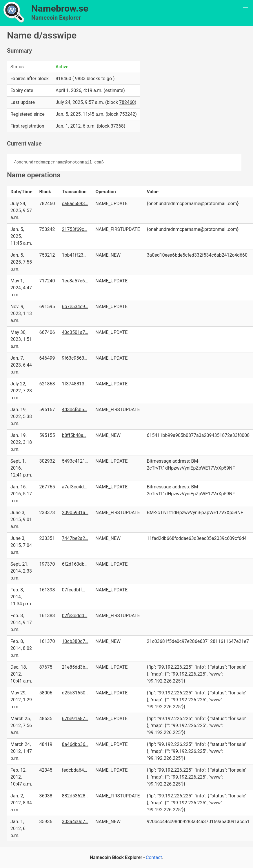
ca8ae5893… (75, 204)
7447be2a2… (75, 538)
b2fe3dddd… (75, 616)
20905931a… (75, 513)
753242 (127, 114)
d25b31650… (75, 693)
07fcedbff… (74, 590)
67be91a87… (75, 719)
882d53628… (75, 796)
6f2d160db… (75, 564)
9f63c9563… (75, 358)
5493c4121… (75, 461)
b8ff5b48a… (74, 435)
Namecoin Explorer (56, 18)
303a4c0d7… (75, 822)
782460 (127, 102)
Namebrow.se (60, 8)
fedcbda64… (75, 770)
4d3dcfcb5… (75, 410)
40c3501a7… (75, 332)
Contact (154, 857)
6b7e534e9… (75, 307)
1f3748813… (75, 384)
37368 (117, 126)
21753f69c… (75, 229)
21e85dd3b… (75, 667)
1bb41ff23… (74, 255)
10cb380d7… (75, 641)
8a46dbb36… (75, 744)
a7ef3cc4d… (74, 487)
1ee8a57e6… (75, 281)
